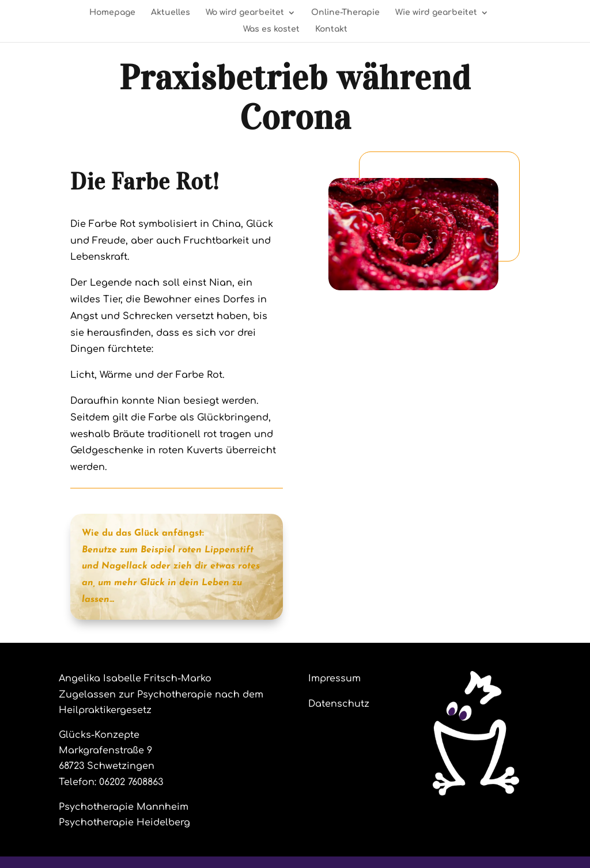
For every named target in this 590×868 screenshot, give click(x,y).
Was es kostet (271, 29)
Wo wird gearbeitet (245, 13)
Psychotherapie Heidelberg (124, 822)
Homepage (112, 13)
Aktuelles (171, 13)
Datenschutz (339, 704)
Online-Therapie (345, 13)
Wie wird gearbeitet (436, 13)
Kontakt (331, 29)
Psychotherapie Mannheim (124, 807)
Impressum (334, 679)
